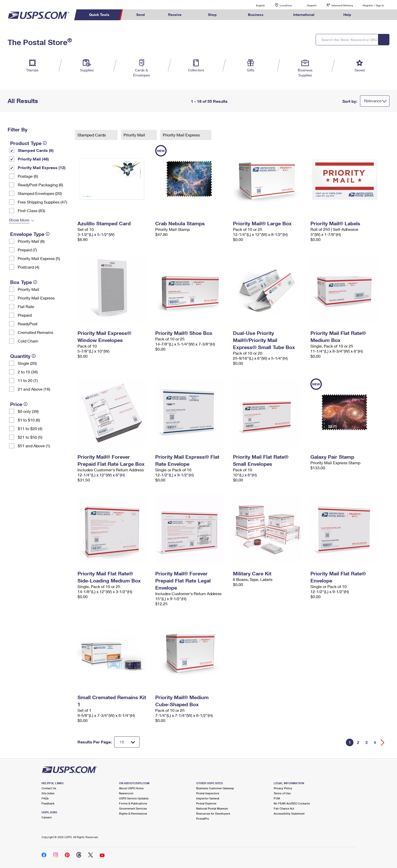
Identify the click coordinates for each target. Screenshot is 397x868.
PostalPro (203, 819)
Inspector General (208, 798)
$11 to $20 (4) (30, 428)
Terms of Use (282, 793)
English (255, 5)
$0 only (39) (28, 411)
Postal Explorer (206, 803)
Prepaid (25, 315)
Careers (47, 817)
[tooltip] (45, 143)
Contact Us (49, 788)
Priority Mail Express (36, 298)
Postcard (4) (28, 267)
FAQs (45, 798)
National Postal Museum (212, 808)
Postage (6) (28, 176)
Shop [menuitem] (212, 15)
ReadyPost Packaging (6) (40, 185)
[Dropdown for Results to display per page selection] (127, 742)
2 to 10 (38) (28, 372)
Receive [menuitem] (175, 15)
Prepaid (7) (27, 250)
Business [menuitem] (256, 15)
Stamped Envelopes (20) (40, 193)
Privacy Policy (283, 788)
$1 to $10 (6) (29, 420)
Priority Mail (28, 289)
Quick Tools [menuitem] (99, 15)
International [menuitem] (304, 15)
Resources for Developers (213, 813)
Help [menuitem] (347, 15)
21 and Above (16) (34, 389)
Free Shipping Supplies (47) (42, 202)
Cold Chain (28, 341)
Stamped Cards (92, 135)
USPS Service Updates (134, 798)
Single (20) (27, 363)
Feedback (48, 803)
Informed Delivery (342, 5)
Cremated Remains (35, 332)
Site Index (48, 793)
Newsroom (126, 793)
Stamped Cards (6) (36, 150)
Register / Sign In (373, 5)
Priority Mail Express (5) (39, 258)
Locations (286, 5)
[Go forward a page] (383, 743)
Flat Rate (26, 306)
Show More (19, 220)
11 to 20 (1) (28, 380)
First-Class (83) (31, 210)
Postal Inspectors (208, 793)
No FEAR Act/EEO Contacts (292, 803)
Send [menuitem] (141, 15)
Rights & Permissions (133, 813)
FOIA (277, 798)
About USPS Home (131, 788)
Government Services (133, 808)
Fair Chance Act (284, 808)
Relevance (373, 101)
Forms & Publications (133, 803)
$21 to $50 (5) (30, 437)
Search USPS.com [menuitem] (373, 15)
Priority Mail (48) (33, 159)
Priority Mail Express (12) (42, 167)
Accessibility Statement (289, 813)
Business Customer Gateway (215, 788)
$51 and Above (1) (34, 446)
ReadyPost (28, 324)
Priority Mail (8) (31, 241)
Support (312, 5)
